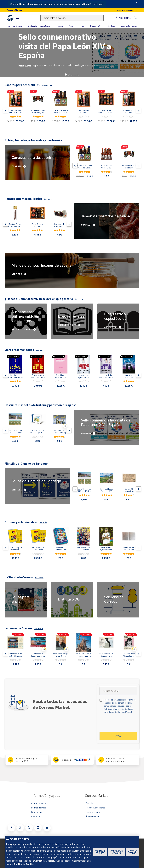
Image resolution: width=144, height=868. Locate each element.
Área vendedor (92, 817)
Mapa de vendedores (95, 808)
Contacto (36, 817)
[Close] (136, 2)
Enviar (118, 736)
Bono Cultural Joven (129, 26)
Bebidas (60, 26)
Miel (82, 26)
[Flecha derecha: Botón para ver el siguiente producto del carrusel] (139, 110)
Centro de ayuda (39, 803)
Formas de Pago (39, 808)
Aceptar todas (133, 852)
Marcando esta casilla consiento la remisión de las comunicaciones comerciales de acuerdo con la (120, 706)
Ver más (48, 199)
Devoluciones (37, 812)
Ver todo (79, 299)
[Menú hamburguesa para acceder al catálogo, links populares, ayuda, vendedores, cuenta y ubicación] (18, 18)
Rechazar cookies (100, 852)
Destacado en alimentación (39, 26)
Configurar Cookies (117, 852)
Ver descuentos (44, 85)
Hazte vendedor (93, 812)
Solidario (111, 26)
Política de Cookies (24, 864)
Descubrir (90, 803)
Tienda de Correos (14, 26)
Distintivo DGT (96, 26)
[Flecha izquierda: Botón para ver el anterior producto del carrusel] (6, 110)
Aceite (72, 26)
